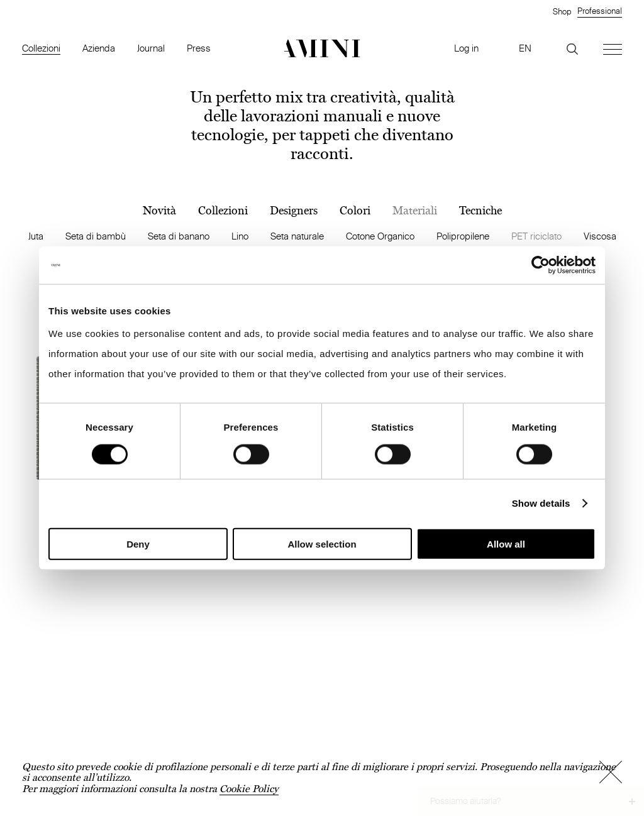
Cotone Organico (380, 236)
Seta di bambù (96, 236)
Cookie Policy (249, 789)
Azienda (99, 48)
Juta (36, 236)
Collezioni (41, 48)
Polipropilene (463, 236)
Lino (240, 236)
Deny (138, 543)
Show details (541, 503)
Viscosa (600, 236)
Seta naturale (297, 236)
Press (199, 48)
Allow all (506, 543)
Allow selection (322, 543)
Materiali (415, 211)
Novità (159, 211)
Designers (294, 211)
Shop (562, 11)
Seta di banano (179, 236)
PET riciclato (536, 236)
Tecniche (480, 211)
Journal (151, 48)
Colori (355, 211)
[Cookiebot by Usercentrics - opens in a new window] (541, 265)
